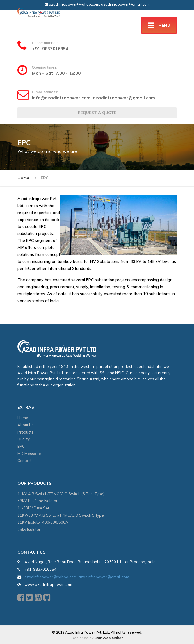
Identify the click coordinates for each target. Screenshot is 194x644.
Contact (24, 461)
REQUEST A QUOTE (97, 113)
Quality (24, 439)
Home (23, 178)
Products (25, 432)
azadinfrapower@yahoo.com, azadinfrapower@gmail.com (97, 4)
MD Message (29, 454)
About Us (26, 425)
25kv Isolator (29, 529)
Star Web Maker (108, 638)
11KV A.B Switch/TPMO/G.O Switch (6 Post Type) (61, 494)
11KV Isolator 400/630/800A (43, 522)
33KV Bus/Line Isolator (38, 501)
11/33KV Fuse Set (33, 508)
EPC (21, 446)
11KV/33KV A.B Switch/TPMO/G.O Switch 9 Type (61, 515)
